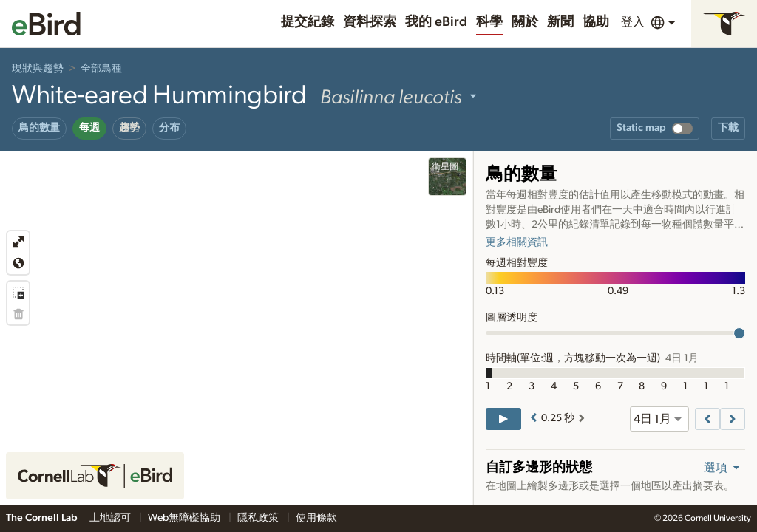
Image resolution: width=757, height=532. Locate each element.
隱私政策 (259, 518)
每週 (89, 128)
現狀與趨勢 (38, 69)
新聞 (560, 22)
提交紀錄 (308, 22)
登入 (633, 22)
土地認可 (111, 518)
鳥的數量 (39, 128)
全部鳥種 (101, 69)
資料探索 (370, 22)
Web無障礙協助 (185, 518)
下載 (728, 128)
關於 (525, 22)
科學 (489, 22)
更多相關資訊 (517, 242)
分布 (169, 128)
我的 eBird (436, 22)
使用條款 (316, 518)
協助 (596, 22)
